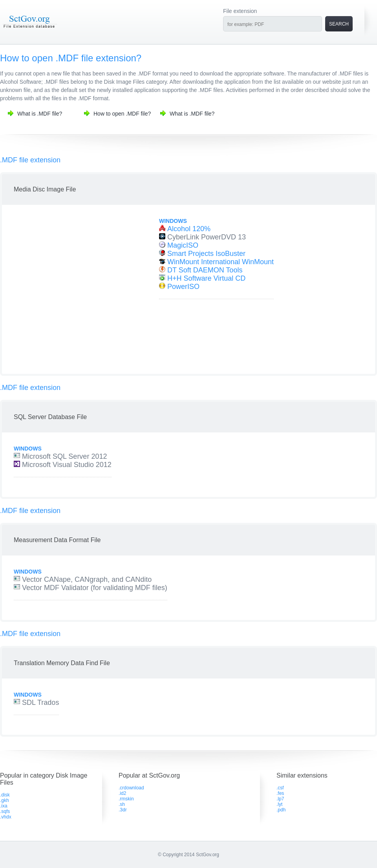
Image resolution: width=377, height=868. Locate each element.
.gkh (5, 800)
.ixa (4, 806)
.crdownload (131, 788)
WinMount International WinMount (221, 262)
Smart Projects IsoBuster (206, 254)
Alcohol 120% (189, 229)
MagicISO (183, 245)
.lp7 (280, 799)
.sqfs (5, 811)
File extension (240, 11)
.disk (5, 795)
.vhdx (6, 817)
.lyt (279, 804)
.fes (280, 793)
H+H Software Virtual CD (206, 278)
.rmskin (126, 799)
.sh (122, 804)
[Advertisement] (74, 290)
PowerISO (183, 287)
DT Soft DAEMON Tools (205, 270)
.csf (280, 788)
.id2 (122, 793)
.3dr (123, 810)
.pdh (281, 810)
